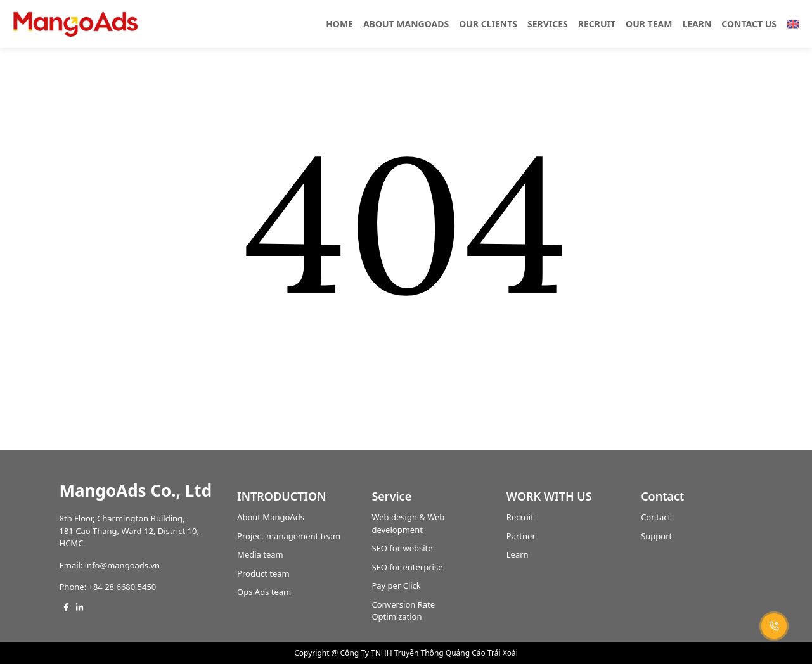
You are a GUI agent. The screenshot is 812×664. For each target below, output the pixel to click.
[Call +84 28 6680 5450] (774, 626)
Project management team (289, 536)
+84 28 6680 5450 (123, 587)
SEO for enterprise (407, 567)
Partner (521, 536)
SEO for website (402, 548)
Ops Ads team (264, 592)
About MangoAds (271, 517)
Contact (656, 517)
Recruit (520, 517)
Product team (263, 573)
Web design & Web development (408, 523)
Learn (518, 554)
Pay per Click (396, 585)
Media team (260, 554)
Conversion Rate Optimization (403, 611)
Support (656, 536)
